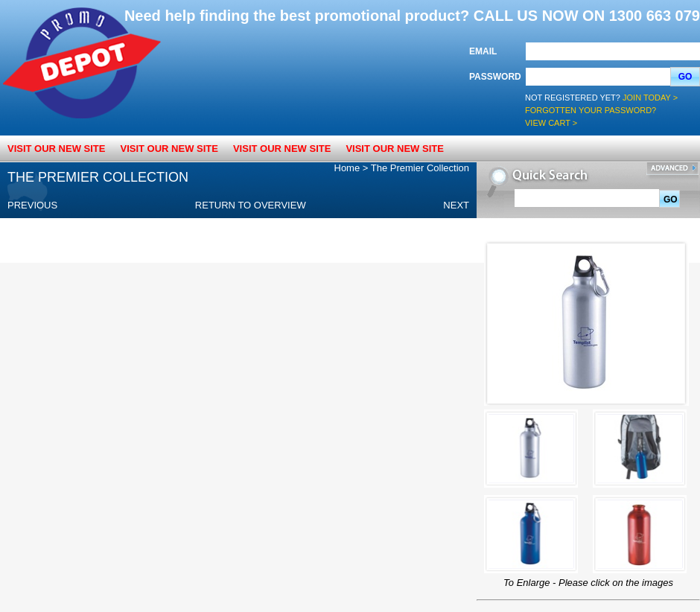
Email (483, 51)
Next (456, 205)
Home (347, 168)
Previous (32, 205)
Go (685, 77)
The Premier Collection (420, 168)
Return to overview (251, 205)
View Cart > (551, 123)
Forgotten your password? (591, 110)
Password (495, 77)
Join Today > (650, 98)
